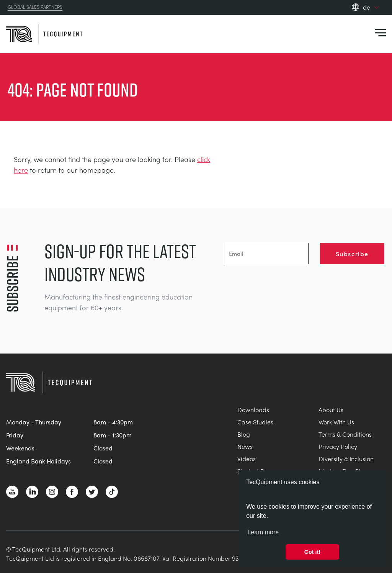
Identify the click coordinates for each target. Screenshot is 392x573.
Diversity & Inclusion (346, 459)
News (245, 446)
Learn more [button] (263, 532)
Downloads (253, 410)
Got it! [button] (312, 552)
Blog (244, 434)
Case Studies (255, 422)
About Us (331, 410)
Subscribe (352, 254)
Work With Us (336, 422)
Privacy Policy (338, 446)
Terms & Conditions (345, 434)
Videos (247, 459)
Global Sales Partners (35, 7)
